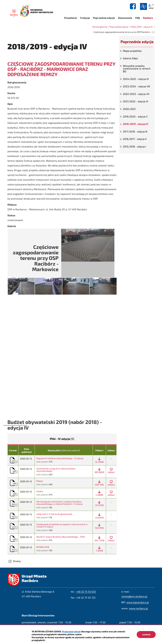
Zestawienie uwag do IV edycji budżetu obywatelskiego (56, 470)
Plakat (40, 481)
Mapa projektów (132, 51)
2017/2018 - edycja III (135, 131)
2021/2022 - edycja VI (136, 101)
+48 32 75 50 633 (86, 592)
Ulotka (40, 491)
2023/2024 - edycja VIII (136, 86)
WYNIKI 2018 (43, 547)
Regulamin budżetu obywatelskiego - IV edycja (60, 458)
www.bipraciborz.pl (138, 602)
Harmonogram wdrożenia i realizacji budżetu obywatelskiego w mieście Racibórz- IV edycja (60, 503)
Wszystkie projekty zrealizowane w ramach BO (137, 69)
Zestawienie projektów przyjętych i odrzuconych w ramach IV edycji (62, 526)
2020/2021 (129, 109)
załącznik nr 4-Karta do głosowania (54, 514)
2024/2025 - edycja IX (136, 79)
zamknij (146, 634)
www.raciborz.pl (138, 608)
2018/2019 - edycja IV (142, 27)
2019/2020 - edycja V (135, 116)
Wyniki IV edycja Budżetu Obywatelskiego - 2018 (61, 537)
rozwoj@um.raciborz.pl (134, 596)
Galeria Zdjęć (130, 58)
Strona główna (100, 27)
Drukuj (17, 561)
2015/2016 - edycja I (134, 146)
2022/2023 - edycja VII (136, 94)
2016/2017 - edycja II (135, 139)
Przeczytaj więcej (71, 631)
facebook (133, 6)
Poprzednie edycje (119, 27)
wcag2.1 (151, 6)
